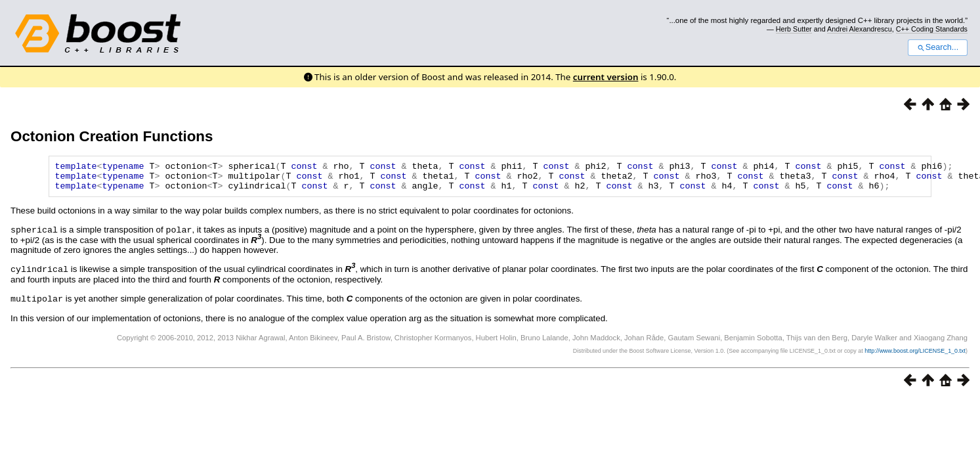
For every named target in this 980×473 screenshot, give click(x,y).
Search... (938, 47)
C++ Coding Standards (932, 29)
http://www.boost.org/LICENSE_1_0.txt (915, 355)
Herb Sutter (794, 29)
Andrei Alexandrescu (860, 29)
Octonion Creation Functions (112, 136)
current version (606, 77)
